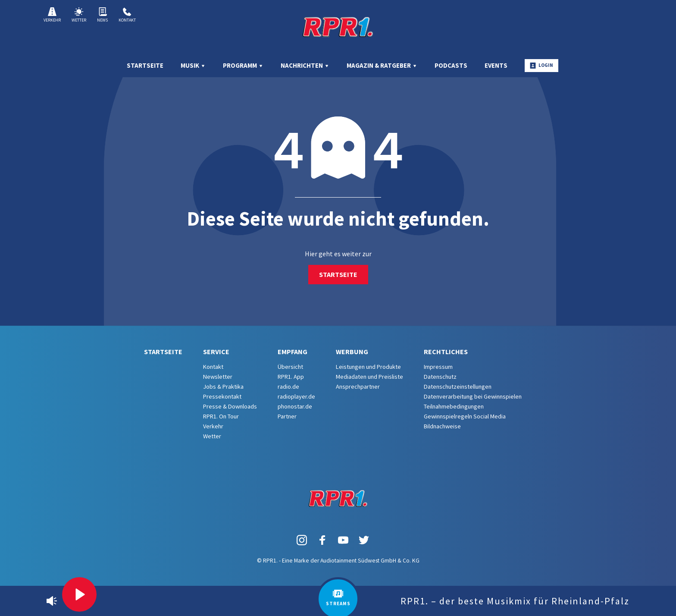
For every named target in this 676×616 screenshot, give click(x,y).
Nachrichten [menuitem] (305, 65)
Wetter (79, 15)
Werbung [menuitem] (352, 352)
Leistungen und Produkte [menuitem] (368, 367)
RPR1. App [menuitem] (291, 377)
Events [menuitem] (496, 65)
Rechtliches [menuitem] (446, 352)
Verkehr (52, 15)
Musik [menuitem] (193, 65)
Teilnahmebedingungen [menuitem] (454, 406)
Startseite (338, 274)
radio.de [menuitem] (288, 387)
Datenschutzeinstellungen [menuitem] (458, 387)
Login (541, 65)
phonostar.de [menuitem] (295, 406)
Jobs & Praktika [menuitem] (223, 387)
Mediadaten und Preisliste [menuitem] (369, 377)
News (102, 15)
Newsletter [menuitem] (218, 377)
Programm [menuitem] (243, 65)
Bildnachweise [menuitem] (442, 426)
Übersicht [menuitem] (290, 367)
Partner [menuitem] (287, 416)
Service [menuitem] (216, 352)
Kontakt (127, 15)
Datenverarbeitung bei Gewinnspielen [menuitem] (473, 396)
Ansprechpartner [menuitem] (358, 387)
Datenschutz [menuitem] (440, 377)
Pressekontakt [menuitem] (222, 396)
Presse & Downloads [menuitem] (230, 406)
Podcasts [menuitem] (451, 65)
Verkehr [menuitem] (213, 426)
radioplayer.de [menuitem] (296, 396)
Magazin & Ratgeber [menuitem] (382, 65)
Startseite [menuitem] (145, 65)
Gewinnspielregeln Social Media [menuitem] (465, 416)
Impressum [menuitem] (438, 367)
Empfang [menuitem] (293, 352)
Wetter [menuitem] (212, 436)
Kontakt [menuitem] (213, 367)
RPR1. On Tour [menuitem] (221, 416)
